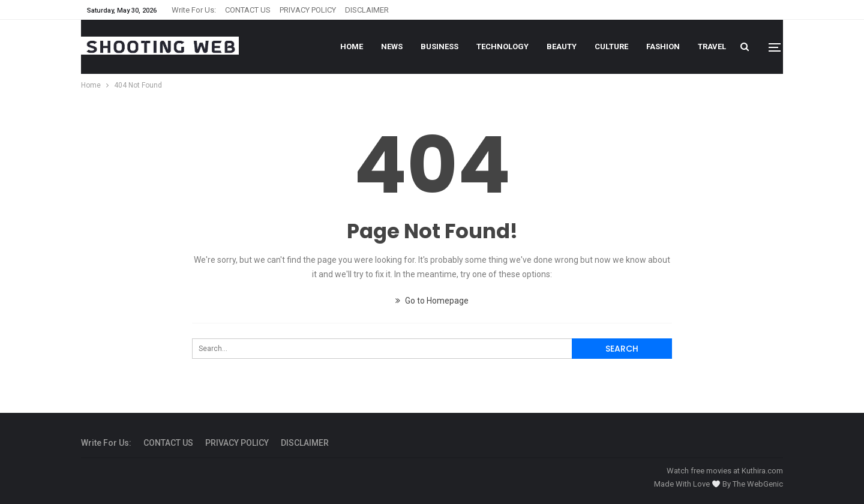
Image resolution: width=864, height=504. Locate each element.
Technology (502, 46)
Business (439, 46)
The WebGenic (758, 484)
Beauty (562, 46)
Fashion (663, 46)
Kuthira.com (762, 471)
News (392, 46)
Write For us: (194, 10)
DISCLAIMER (367, 10)
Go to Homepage (432, 301)
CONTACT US (248, 10)
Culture (611, 46)
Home (352, 46)
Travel (712, 46)
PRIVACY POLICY (308, 10)
